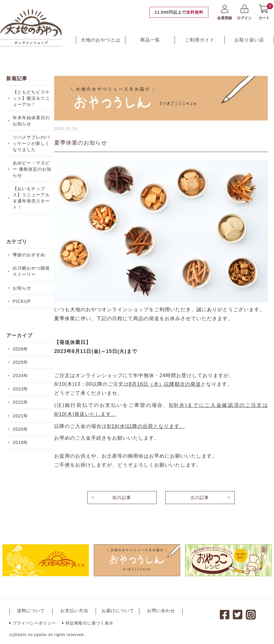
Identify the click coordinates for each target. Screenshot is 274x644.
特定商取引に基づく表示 (88, 623)
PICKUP (23, 322)
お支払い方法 (74, 611)
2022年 (22, 435)
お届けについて (118, 611)
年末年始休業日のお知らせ (33, 124)
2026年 (22, 372)
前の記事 (122, 498)
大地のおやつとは (101, 40)
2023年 (22, 419)
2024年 (22, 403)
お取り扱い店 (249, 40)
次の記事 (200, 498)
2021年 (22, 451)
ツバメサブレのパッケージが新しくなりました (33, 150)
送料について (31, 611)
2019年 (22, 482)
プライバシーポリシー (33, 623)
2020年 (22, 467)
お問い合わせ (161, 611)
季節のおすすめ (30, 268)
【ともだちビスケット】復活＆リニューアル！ (33, 99)
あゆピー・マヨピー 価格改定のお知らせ (33, 178)
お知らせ (23, 306)
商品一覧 (150, 40)
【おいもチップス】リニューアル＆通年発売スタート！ (33, 209)
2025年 (22, 388)
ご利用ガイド (200, 40)
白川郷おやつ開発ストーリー (33, 287)
